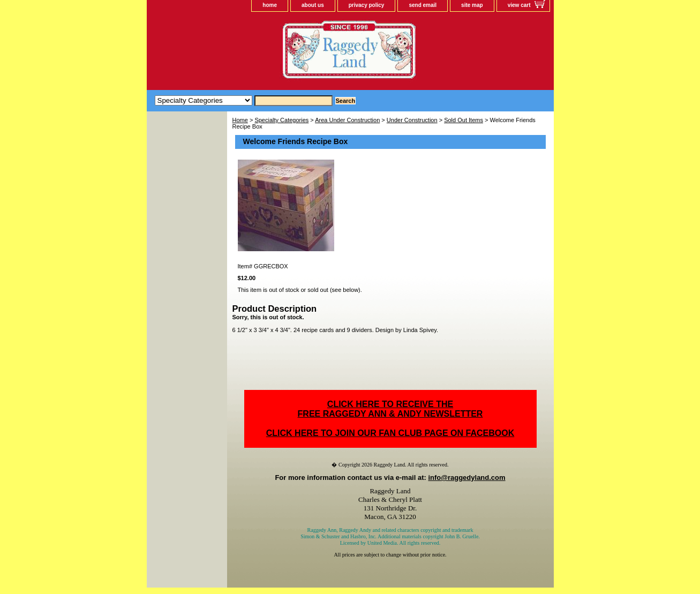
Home (240, 120)
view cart (519, 5)
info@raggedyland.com (466, 478)
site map (472, 5)
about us (313, 5)
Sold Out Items (464, 120)
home (270, 5)
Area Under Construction (347, 120)
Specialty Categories (281, 120)
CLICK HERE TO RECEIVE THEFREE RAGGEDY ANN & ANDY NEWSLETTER (390, 409)
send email (423, 5)
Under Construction (412, 120)
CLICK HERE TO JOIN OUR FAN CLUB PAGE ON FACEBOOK (390, 433)
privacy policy (367, 5)
